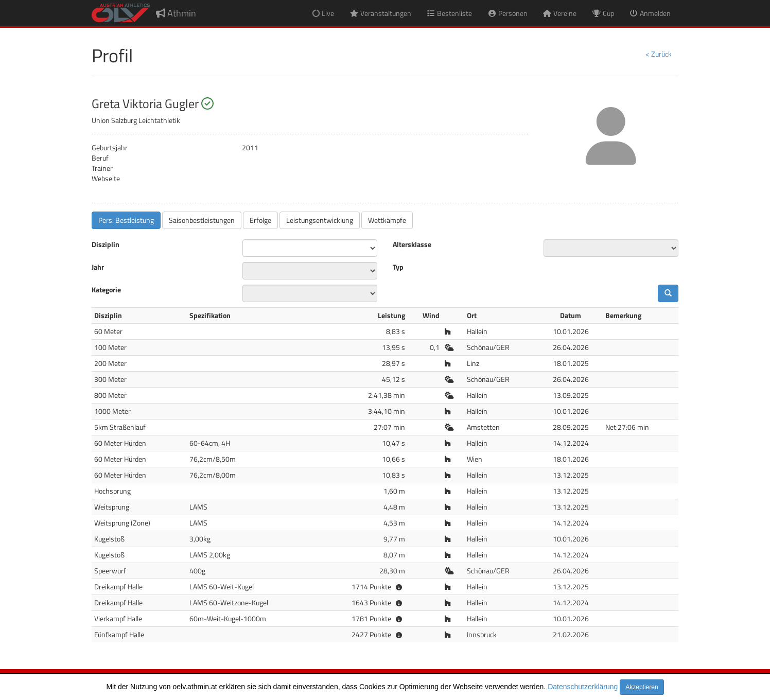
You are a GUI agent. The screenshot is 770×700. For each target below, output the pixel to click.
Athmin (176, 13)
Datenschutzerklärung (583, 687)
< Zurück (659, 54)
